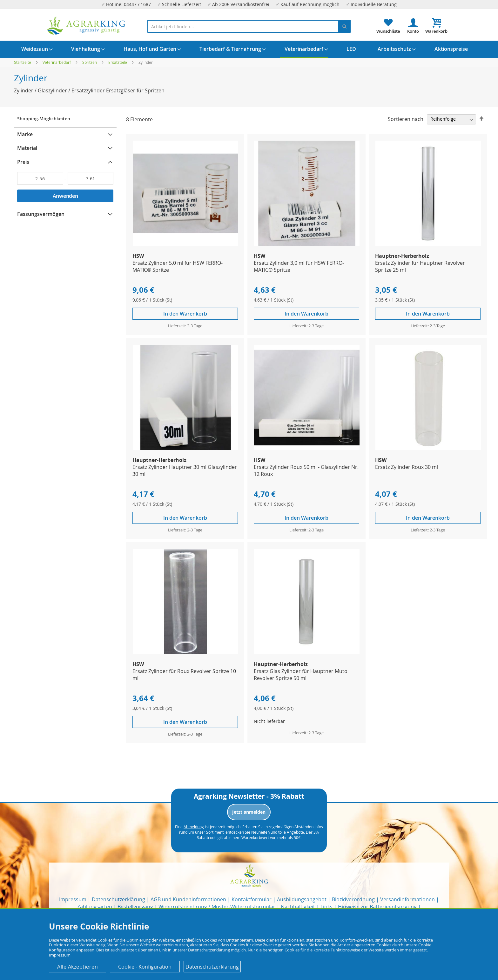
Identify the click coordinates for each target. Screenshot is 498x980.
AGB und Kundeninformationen (188, 899)
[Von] (40, 178)
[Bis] (91, 178)
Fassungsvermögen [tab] (41, 214)
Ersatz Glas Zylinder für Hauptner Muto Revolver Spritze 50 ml (301, 675)
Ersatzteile (118, 62)
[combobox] (249, 26)
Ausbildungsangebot (302, 899)
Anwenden (65, 196)
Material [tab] (27, 148)
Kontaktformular (252, 899)
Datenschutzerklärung (118, 899)
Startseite (23, 62)
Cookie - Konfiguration (145, 967)
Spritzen (90, 62)
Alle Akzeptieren (77, 967)
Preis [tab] (23, 162)
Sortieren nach (406, 119)
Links (326, 907)
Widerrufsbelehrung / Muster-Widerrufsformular (217, 907)
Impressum (73, 899)
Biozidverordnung (353, 899)
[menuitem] (35, 49)
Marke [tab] (25, 134)
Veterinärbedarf (57, 62)
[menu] (249, 49)
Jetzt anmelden (249, 812)
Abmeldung (194, 827)
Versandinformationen (407, 899)
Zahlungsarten (95, 907)
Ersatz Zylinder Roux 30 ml (407, 467)
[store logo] (86, 26)
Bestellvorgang (135, 907)
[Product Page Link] (185, 244)
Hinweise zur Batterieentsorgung (377, 907)
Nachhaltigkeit (298, 907)
